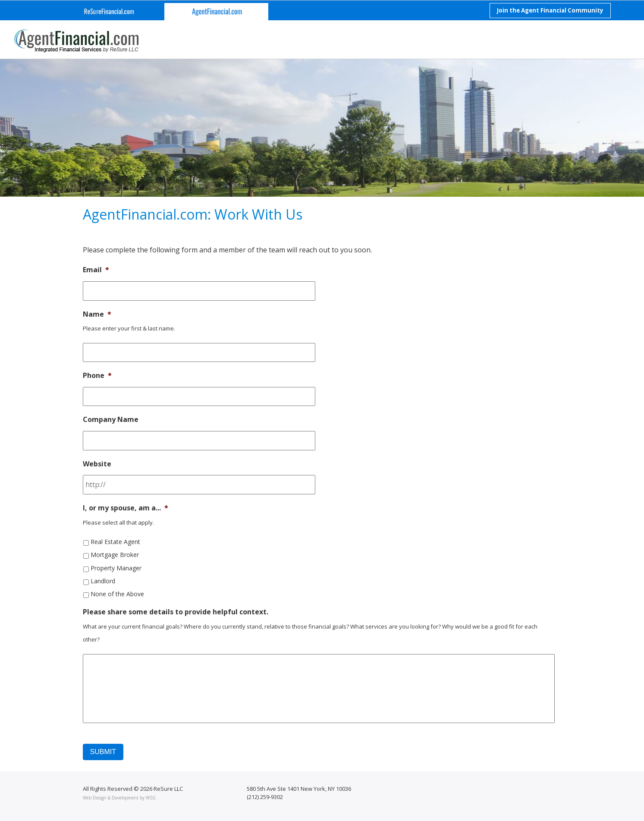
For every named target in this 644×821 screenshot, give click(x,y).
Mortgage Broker (115, 555)
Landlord (103, 581)
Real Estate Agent (115, 542)
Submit (103, 752)
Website (97, 464)
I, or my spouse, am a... (126, 508)
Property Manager (116, 568)
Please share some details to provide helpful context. (176, 612)
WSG (151, 798)
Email (96, 270)
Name (97, 314)
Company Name (111, 420)
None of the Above (117, 594)
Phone (97, 376)
